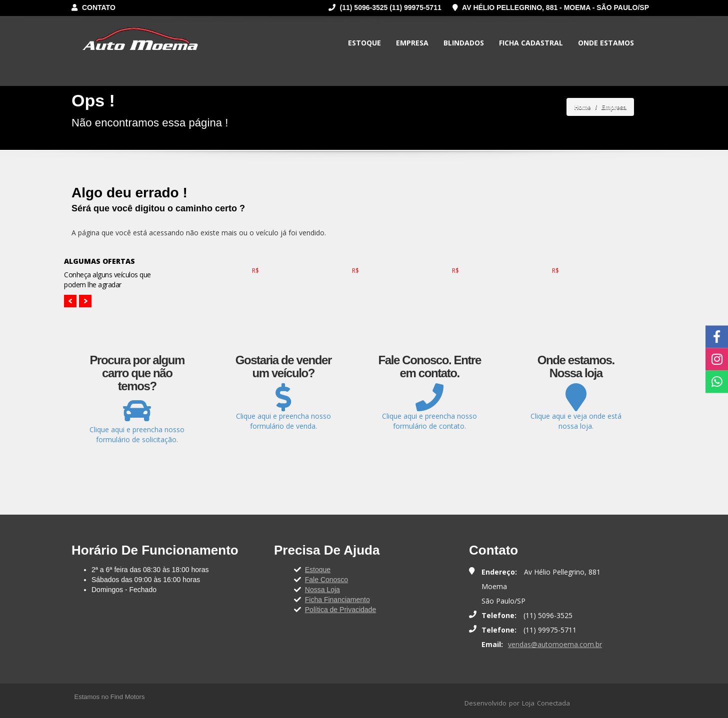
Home (582, 107)
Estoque (364, 43)
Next (85, 301)
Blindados (464, 43)
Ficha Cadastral (531, 43)
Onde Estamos (606, 43)
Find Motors (128, 697)
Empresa (412, 43)
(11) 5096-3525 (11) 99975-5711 (385, 7)
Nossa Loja (322, 590)
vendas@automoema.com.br (555, 644)
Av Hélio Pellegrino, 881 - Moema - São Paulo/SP (551, 7)
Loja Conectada (546, 703)
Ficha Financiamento (337, 600)
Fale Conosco (326, 580)
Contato (93, 7)
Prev (70, 301)
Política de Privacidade (340, 610)
